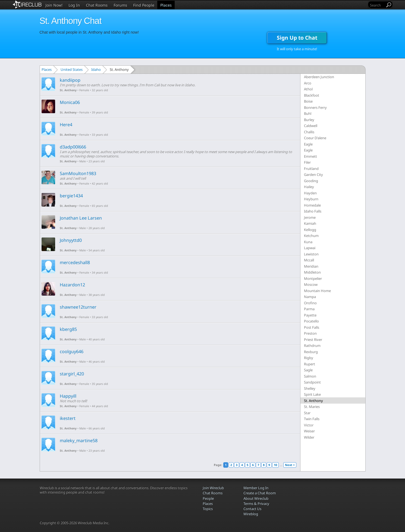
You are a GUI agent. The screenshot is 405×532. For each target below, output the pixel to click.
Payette (310, 315)
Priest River (313, 340)
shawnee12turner (78, 307)
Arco (308, 83)
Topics (208, 509)
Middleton (312, 272)
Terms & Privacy (256, 503)
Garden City (313, 175)
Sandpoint (312, 382)
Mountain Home (317, 291)
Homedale (312, 205)
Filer (307, 162)
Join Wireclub (213, 488)
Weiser (309, 431)
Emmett (310, 156)
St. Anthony (68, 90)
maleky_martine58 (79, 441)
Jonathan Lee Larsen (81, 218)
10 (275, 465)
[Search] (377, 5)
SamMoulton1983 (78, 173)
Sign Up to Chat (297, 38)
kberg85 (68, 329)
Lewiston (311, 254)
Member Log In (256, 488)
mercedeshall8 (75, 262)
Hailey (309, 187)
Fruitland (311, 169)
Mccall (309, 260)
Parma (309, 309)
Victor (309, 425)
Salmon (310, 376)
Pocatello (311, 321)
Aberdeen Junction (319, 77)
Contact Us (252, 509)
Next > (290, 465)
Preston (310, 333)
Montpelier (313, 278)
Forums (120, 5)
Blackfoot (312, 95)
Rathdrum (312, 346)
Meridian (311, 266)
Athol (308, 89)
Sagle (308, 370)
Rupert (310, 364)
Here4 (66, 125)
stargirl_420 (72, 374)
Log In (74, 5)
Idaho (96, 69)
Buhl (308, 113)
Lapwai (310, 248)
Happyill (68, 396)
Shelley (310, 388)
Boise (308, 101)
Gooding (311, 181)
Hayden (310, 193)
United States (72, 69)
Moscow (311, 284)
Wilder (309, 437)
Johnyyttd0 (71, 240)
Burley (309, 120)
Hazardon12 (72, 285)
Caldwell (311, 126)
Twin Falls (312, 419)
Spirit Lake (312, 394)
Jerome (310, 217)
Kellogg (310, 230)
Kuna (308, 242)
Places (166, 5)
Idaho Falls (313, 211)
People (208, 498)
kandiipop (70, 80)
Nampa (310, 297)
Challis (309, 132)
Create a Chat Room (260, 493)
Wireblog (251, 514)
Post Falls (312, 327)
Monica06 (70, 102)
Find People (144, 5)
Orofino (310, 303)
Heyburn (311, 199)
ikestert (68, 418)
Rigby (309, 358)
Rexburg (311, 352)
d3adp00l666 (73, 147)
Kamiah (310, 223)
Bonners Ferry (315, 107)
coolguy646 (72, 351)
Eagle (308, 144)
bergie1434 (71, 196)
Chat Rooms (97, 5)
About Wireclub (256, 498)
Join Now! (54, 5)
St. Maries (312, 407)
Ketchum (311, 236)
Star (307, 413)
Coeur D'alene (315, 138)
